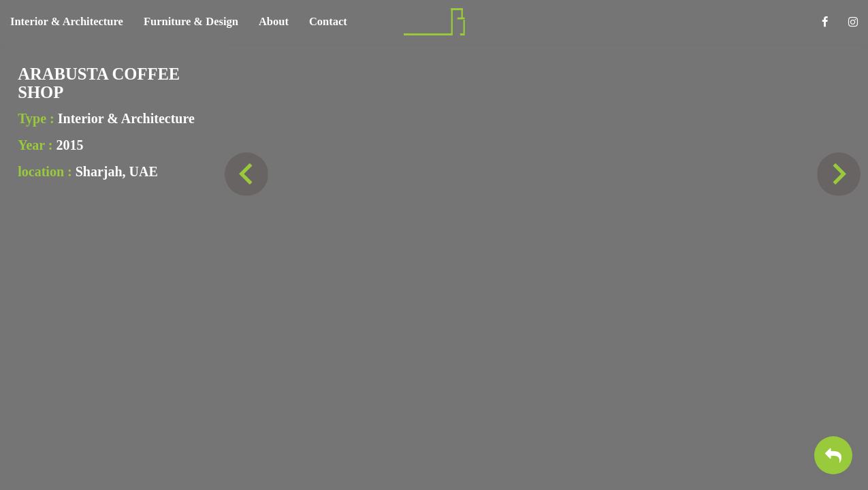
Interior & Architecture (67, 21)
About (274, 21)
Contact (328, 21)
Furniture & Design (191, 21)
